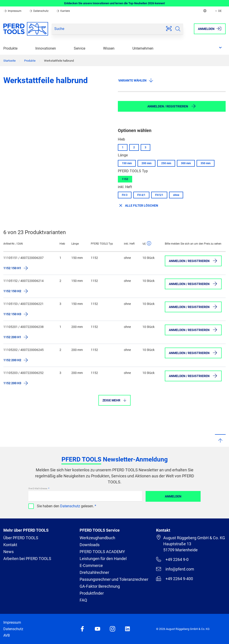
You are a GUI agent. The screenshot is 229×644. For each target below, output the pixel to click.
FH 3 (125, 195)
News (8, 552)
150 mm (127, 163)
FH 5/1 (159, 195)
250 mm (166, 163)
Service (80, 48)
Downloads (90, 545)
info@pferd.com (175, 569)
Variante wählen (136, 80)
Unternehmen (143, 48)
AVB (7, 635)
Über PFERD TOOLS (21, 538)
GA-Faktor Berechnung (100, 586)
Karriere (63, 11)
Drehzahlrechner (94, 572)
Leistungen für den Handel (103, 559)
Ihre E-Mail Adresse (38, 488)
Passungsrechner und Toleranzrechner (114, 579)
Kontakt (10, 545)
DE (218, 11)
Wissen (109, 48)
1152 (125, 179)
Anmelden (173, 496)
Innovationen (46, 48)
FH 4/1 (141, 195)
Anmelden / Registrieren (172, 106)
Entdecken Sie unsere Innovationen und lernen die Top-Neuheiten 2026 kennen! (115, 3)
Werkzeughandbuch (97, 538)
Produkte (10, 48)
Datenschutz (39, 11)
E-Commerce (91, 565)
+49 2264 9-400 (175, 579)
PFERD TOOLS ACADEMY (102, 552)
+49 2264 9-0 (172, 559)
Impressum (13, 11)
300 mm (186, 163)
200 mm (146, 163)
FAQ (83, 600)
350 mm (206, 163)
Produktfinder (92, 593)
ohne (176, 195)
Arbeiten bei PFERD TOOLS (27, 559)
